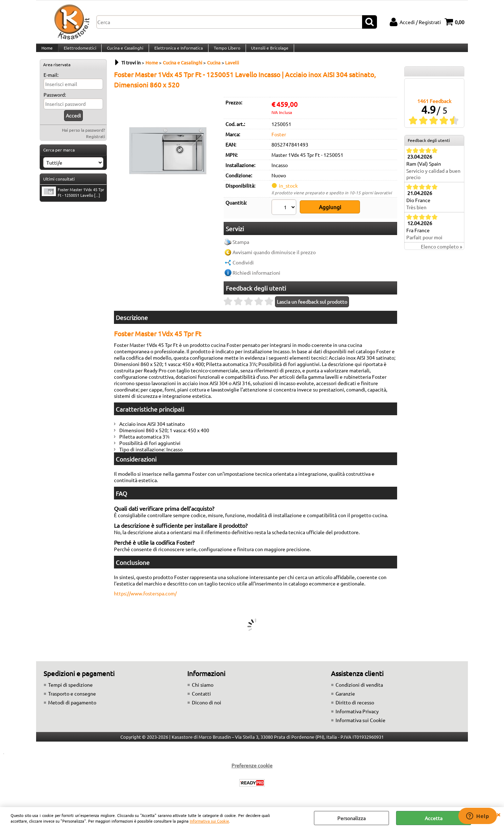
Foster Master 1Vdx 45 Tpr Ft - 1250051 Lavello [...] (73, 201)
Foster (279, 143)
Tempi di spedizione (70, 688)
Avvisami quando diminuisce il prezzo (274, 256)
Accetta (434, 818)
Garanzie (345, 697)
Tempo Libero (224, 52)
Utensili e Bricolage (267, 52)
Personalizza (351, 818)
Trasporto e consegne (72, 697)
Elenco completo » (442, 255)
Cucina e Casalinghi (124, 52)
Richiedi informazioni (256, 276)
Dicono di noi (207, 706)
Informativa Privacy (357, 715)
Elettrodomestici (79, 52)
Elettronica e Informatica (176, 52)
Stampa (241, 246)
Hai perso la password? (84, 139)
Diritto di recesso (355, 706)
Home (47, 52)
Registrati (96, 145)
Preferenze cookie (252, 769)
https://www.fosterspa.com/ (145, 597)
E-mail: (51, 84)
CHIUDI (498, 814)
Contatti (201, 697)
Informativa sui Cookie (209, 821)
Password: (55, 103)
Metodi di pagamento (72, 706)
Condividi (243, 266)
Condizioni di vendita (359, 688)
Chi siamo (203, 688)
